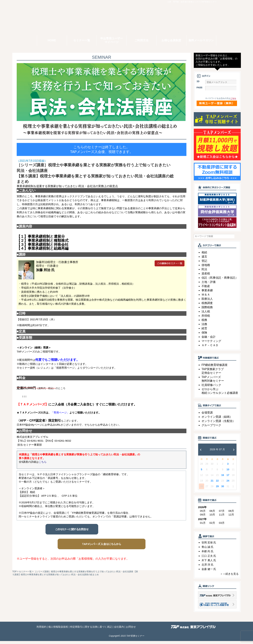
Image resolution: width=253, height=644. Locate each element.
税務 (204, 323)
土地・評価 (209, 285)
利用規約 (41, 630)
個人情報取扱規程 (58, 630)
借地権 (206, 268)
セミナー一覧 (82, 40)
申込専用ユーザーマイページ (112, 40)
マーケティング (211, 344)
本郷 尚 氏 (207, 554)
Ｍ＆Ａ (206, 298)
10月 (212, 518)
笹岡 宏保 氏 (209, 545)
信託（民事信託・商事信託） (220, 281)
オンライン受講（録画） (217, 420)
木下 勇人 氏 (209, 563)
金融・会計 (209, 340)
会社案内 (119, 630)
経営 (204, 331)
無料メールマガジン (201, 40)
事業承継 (207, 293)
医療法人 (207, 302)
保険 (204, 336)
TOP (14, 572)
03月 (222, 526)
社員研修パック (211, 388)
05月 (203, 514)
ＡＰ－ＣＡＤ (210, 348)
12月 (231, 518)
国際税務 (207, 310)
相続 (204, 255)
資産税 (206, 276)
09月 (203, 518)
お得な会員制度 (171, 40)
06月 (212, 514)
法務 (204, 327)
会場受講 (207, 416)
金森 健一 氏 (209, 572)
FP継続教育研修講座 (215, 368)
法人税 (206, 314)
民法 (204, 272)
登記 (204, 264)
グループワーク (211, 428)
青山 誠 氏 (207, 550)
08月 (231, 514)
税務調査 (207, 306)
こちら (233, 101)
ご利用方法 (141, 40)
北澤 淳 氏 (207, 568)
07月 (222, 514)
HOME (52, 40)
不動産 (206, 289)
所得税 (206, 319)
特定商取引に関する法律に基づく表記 (91, 630)
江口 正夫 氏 (209, 559)
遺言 (204, 260)
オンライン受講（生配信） (218, 424)
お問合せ (131, 630)
